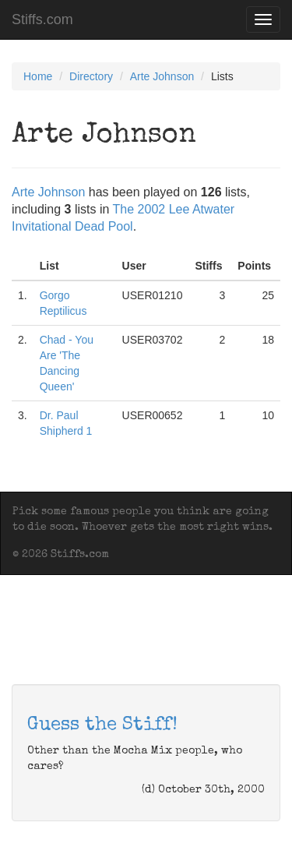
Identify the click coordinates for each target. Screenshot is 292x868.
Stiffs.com (42, 19)
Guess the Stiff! (102, 725)
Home (38, 76)
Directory (91, 76)
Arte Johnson (162, 76)
